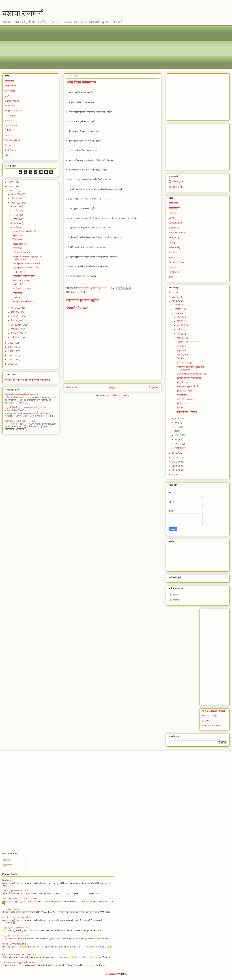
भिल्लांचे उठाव (7, 880)
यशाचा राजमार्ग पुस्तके (210, 716)
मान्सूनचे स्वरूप (19, 272)
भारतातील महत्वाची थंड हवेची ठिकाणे (15, 891)
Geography (10, 116)
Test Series (10, 150)
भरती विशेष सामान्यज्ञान (22, 289)
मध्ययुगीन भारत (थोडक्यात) (23, 301)
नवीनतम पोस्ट (72, 387)
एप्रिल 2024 (16, 325)
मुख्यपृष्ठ (112, 387)
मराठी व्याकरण (10, 86)
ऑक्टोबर (178, 309)
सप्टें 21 (17, 211)
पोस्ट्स (174, 595)
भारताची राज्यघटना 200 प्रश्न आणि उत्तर (17, 917)
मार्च (176, 439)
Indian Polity (11, 125)
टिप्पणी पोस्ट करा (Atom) (120, 395)
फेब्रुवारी (178, 444)
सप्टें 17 (17, 215)
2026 (11, 182)
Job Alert (9, 130)
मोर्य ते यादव (18, 293)
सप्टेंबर (177, 313)
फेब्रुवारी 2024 (17, 333)
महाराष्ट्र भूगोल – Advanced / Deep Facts (19, 954)
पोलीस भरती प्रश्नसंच (21, 252)
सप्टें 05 (17, 223)
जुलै (176, 423)
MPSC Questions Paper (214, 711)
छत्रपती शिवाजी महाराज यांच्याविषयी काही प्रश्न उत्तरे (25, 408)
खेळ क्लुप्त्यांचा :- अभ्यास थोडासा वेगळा (28, 263)
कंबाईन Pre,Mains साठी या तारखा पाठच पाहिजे (20, 899)
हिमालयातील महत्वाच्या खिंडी (24, 276)
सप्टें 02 (17, 228)
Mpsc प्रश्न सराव (20, 244)
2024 (11, 191)
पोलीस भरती (10, 81)
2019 (11, 360)
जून (176, 427)
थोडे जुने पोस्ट (153, 387)
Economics (10, 106)
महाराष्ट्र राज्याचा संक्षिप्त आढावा (25, 268)
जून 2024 (15, 316)
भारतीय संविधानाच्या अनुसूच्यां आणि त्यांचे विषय (27, 380)
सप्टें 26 (17, 206)
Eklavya (206, 721)
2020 (11, 355)
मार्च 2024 (15, 329)
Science (9, 145)
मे (175, 431)
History (8, 121)
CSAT (8, 96)
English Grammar (13, 111)
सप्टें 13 (17, 219)
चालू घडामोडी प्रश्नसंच (11, 909)
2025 (11, 186)
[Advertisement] (98, 47)
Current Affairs (12, 101)
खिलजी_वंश (18, 248)
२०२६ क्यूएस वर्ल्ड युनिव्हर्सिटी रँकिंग (15, 928)
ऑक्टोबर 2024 (17, 198)
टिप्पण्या (175, 600)
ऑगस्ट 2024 (16, 308)
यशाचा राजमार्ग (23, 13)
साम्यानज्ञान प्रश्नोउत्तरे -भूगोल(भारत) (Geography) (27, 258)
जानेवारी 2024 (17, 338)
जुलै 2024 (15, 312)
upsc (7, 155)
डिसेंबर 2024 (16, 194)
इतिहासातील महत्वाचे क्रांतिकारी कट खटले (21, 395)
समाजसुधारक (10, 91)
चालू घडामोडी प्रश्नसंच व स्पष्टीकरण (15, 936)
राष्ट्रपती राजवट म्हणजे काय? (25, 231)
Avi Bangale (177, 181)
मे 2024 (14, 320)
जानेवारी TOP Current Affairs (14, 944)
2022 (11, 347)
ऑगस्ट (177, 418)
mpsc (8, 135)
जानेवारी (178, 448)
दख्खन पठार (18, 297)
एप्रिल (177, 435)
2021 (11, 351)
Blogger (113, 974)
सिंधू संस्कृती (18, 240)
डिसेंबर (177, 305)
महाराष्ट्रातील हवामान (21, 280)
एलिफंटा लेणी (18, 285)
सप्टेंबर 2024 (16, 203)
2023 (11, 343)
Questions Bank (78, 292)
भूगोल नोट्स (18, 235)
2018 (11, 364)
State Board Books (211, 726)
